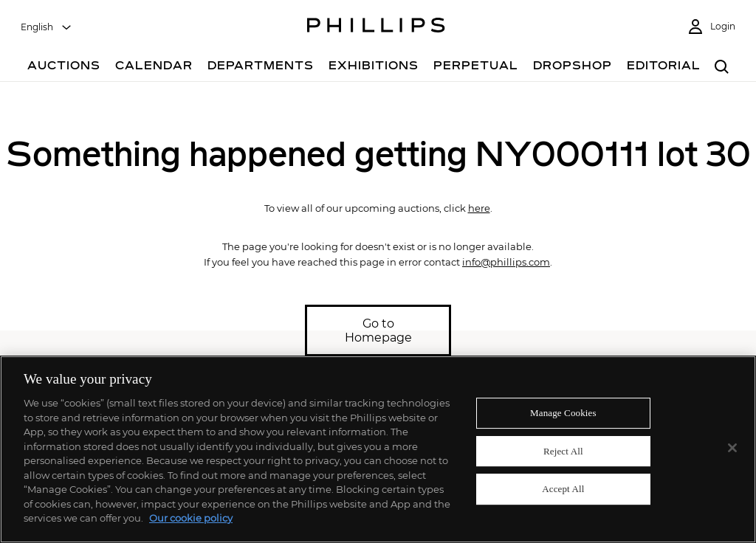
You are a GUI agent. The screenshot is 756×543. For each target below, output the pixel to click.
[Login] (711, 27)
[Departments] (261, 68)
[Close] (732, 448)
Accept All (563, 490)
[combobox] (47, 27)
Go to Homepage (378, 331)
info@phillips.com (506, 262)
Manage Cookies (563, 413)
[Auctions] (64, 68)
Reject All (563, 451)
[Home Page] (376, 27)
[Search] (722, 68)
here (479, 208)
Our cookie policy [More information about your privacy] (191, 518)
